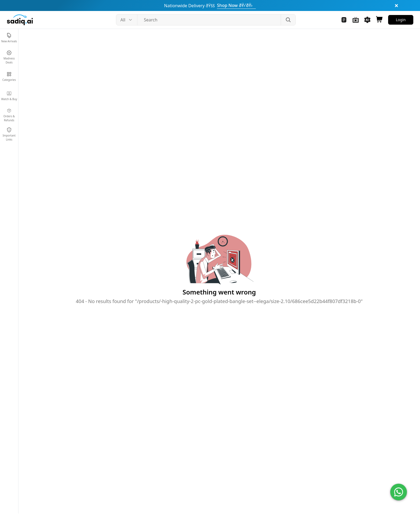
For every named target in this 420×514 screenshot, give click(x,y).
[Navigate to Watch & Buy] (9, 96)
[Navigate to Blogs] (344, 20)
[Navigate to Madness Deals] (9, 57)
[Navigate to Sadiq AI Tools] (367, 20)
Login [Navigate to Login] (401, 20)
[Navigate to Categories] (9, 77)
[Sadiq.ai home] (20, 20)
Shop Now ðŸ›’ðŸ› (236, 5)
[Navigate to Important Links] (9, 134)
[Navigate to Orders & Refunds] (9, 115)
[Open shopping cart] (379, 20)
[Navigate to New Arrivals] (9, 38)
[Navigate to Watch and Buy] (356, 20)
